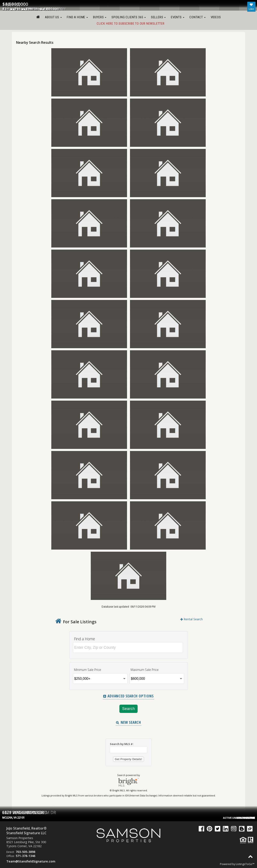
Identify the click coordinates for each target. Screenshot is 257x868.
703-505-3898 (25, 852)
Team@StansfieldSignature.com (31, 861)
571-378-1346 (25, 856)
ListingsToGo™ (245, 864)
